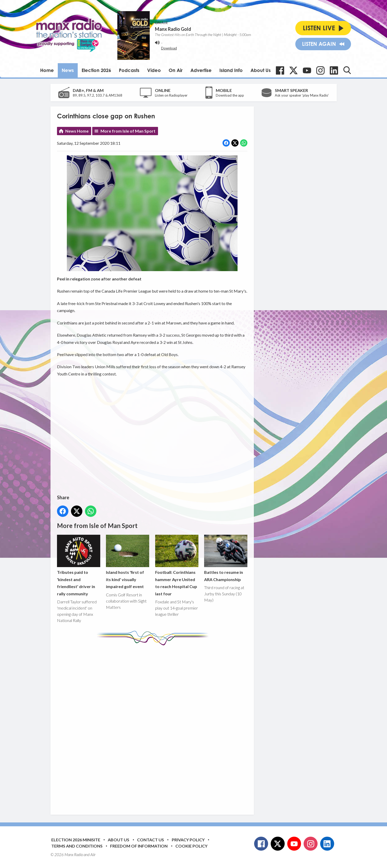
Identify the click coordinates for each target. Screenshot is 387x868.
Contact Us (150, 840)
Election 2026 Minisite (76, 840)
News (68, 70)
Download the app (230, 95)
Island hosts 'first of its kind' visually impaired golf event (128, 562)
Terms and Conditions (77, 846)
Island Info (231, 70)
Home (47, 70)
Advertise (201, 70)
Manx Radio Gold (173, 29)
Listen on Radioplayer (171, 95)
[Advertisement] (154, 726)
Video (154, 70)
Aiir (93, 855)
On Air (176, 70)
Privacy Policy (188, 840)
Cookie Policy (191, 846)
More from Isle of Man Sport (128, 131)
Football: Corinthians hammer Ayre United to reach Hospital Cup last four (177, 565)
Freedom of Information (139, 846)
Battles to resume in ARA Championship (225, 558)
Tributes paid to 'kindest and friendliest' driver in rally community (79, 565)
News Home (77, 131)
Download (169, 48)
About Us (261, 70)
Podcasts (129, 70)
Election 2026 (96, 70)
